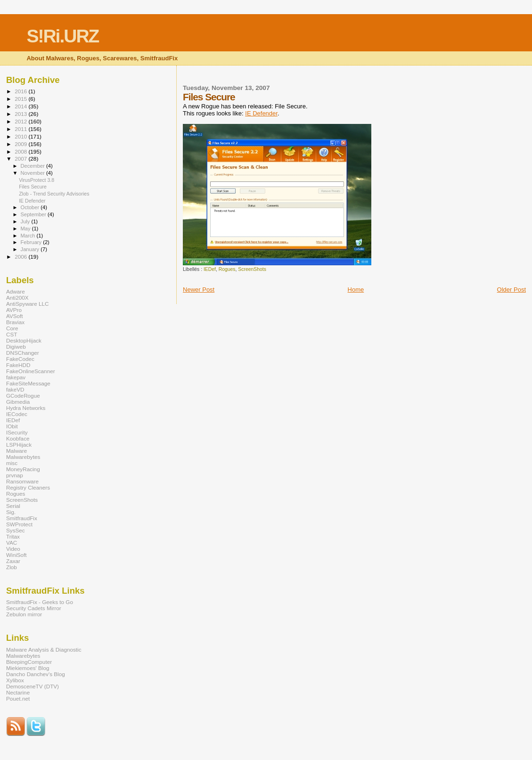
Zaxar (13, 561)
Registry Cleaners (28, 487)
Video (13, 549)
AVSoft (15, 316)
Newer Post (199, 290)
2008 (21, 151)
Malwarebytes (23, 457)
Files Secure (33, 187)
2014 (21, 106)
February (32, 242)
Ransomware (22, 481)
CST (12, 334)
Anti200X (17, 298)
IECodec (17, 414)
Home (356, 290)
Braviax (15, 322)
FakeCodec (20, 359)
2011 (21, 129)
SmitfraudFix (22, 518)
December (33, 166)
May (26, 229)
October (31, 207)
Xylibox (15, 680)
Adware (16, 291)
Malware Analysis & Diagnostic (44, 650)
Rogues (227, 269)
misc (12, 463)
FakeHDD (18, 365)
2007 (21, 159)
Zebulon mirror (24, 614)
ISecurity (17, 432)
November (33, 173)
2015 (21, 99)
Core (12, 328)
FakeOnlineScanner (31, 371)
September (34, 214)
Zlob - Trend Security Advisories (54, 194)
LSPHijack (19, 445)
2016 (21, 91)
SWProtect (19, 524)
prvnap (15, 475)
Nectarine (18, 692)
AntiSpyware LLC (28, 304)
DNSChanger (23, 353)
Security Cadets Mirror (34, 608)
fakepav (16, 377)
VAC (12, 543)
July (26, 221)
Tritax (13, 536)
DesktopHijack (24, 340)
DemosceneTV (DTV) (33, 686)
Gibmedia (18, 402)
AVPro (14, 310)
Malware (16, 451)
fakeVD (15, 389)
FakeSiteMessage (28, 383)
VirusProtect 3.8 (37, 180)
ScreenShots (252, 269)
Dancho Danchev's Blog (36, 674)
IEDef (210, 269)
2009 (21, 144)
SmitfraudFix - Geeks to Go (40, 602)
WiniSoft (16, 555)
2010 (21, 136)
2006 (21, 257)
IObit (12, 426)
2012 (21, 121)
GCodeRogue (23, 396)
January (31, 249)
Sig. (11, 512)
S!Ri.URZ (62, 36)
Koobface (18, 438)
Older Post (512, 290)
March (29, 236)
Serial (13, 506)
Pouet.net (18, 699)
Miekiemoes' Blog (28, 668)
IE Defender (261, 113)
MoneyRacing (23, 469)
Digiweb (16, 347)
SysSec (16, 530)
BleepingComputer (29, 662)
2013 (21, 114)
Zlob (12, 567)
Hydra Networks (26, 408)
